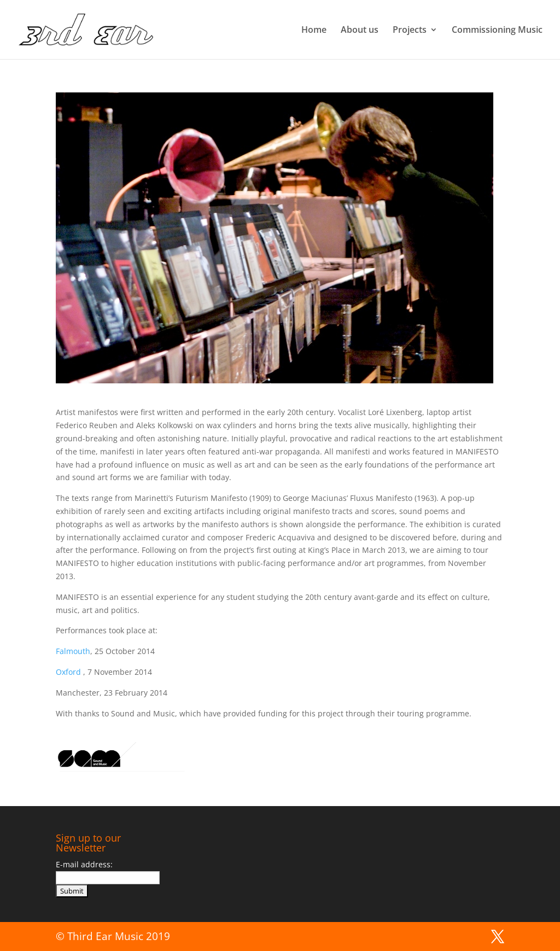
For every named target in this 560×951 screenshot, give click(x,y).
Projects (410, 31)
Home (314, 31)
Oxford (69, 672)
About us (360, 31)
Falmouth (73, 651)
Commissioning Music (497, 31)
